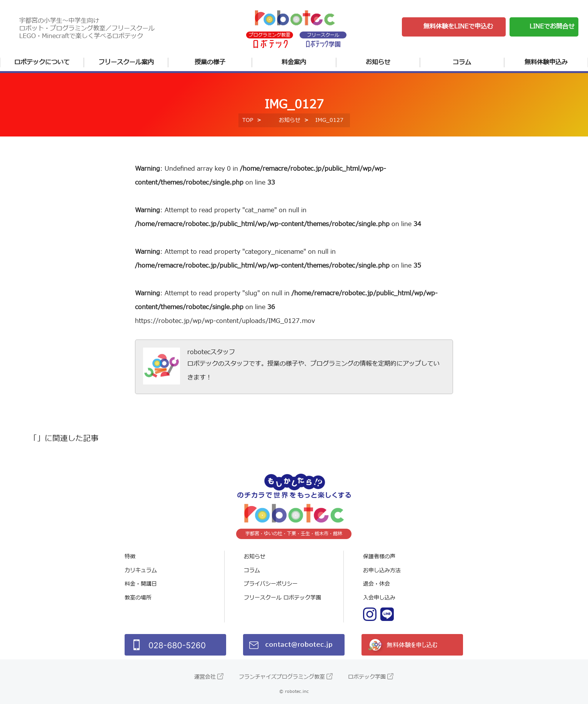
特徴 (130, 557)
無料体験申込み (546, 62)
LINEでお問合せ (552, 27)
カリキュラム (141, 570)
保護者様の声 (379, 557)
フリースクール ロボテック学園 (282, 598)
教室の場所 (138, 598)
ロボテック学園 (367, 677)
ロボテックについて (42, 62)
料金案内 (294, 62)
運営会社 (205, 677)
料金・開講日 (141, 584)
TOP (248, 120)
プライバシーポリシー (271, 584)
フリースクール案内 (126, 62)
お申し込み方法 (382, 570)
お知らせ (378, 62)
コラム (462, 62)
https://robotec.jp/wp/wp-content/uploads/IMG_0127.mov (225, 321)
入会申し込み (379, 598)
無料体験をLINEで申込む (458, 27)
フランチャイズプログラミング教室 (282, 677)
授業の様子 (210, 62)
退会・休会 (376, 584)
